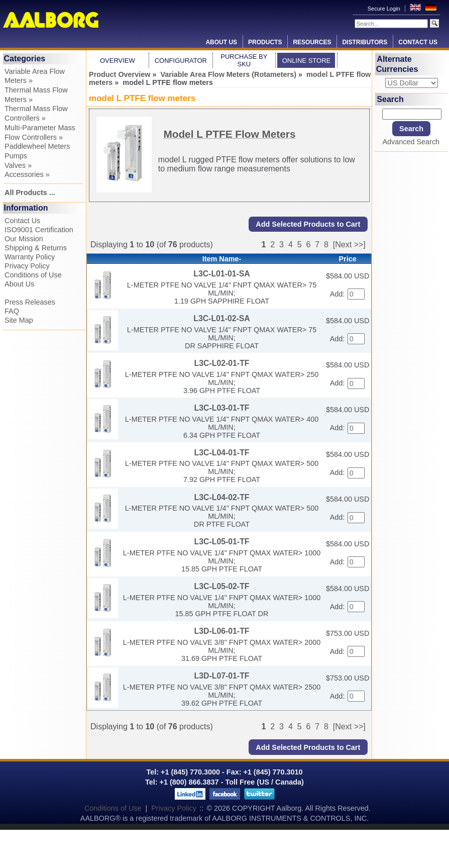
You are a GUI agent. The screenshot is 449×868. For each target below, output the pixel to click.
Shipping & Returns (36, 248)
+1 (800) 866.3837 (189, 782)
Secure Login (385, 9)
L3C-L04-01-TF (222, 453)
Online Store (307, 61)
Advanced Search (411, 142)
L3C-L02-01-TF (222, 363)
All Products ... (30, 192)
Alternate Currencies (397, 64)
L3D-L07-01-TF (222, 676)
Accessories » (27, 174)
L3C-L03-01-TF (222, 408)
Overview (118, 61)
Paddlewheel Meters (37, 146)
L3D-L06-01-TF (222, 631)
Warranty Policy (30, 257)
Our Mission (24, 239)
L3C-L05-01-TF (222, 542)
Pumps (16, 156)
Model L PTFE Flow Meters (229, 134)
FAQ (12, 311)
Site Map (19, 320)
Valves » (18, 165)
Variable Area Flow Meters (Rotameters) (228, 74)
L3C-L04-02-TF (222, 497)
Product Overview (120, 74)
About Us (221, 42)
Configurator (181, 61)
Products (265, 42)
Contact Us (418, 42)
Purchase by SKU (244, 60)
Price (348, 259)
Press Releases (30, 302)
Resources (312, 42)
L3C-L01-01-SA (222, 274)
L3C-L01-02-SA (222, 318)
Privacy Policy (27, 266)
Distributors (365, 42)
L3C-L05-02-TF (222, 586)
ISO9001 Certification (39, 230)
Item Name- (222, 259)
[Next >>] (349, 245)
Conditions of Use (33, 275)
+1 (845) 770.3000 (189, 772)
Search (390, 99)
